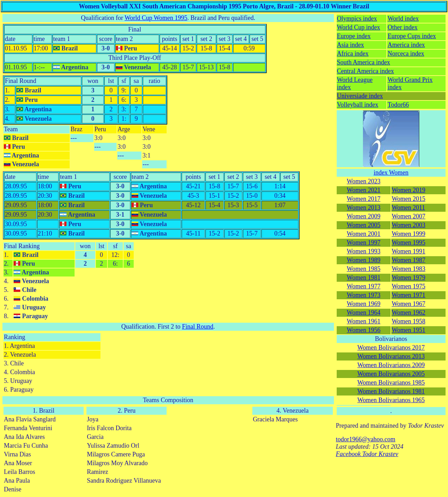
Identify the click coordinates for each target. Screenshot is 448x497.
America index (406, 45)
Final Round (21, 81)
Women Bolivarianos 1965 (391, 400)
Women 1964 (364, 313)
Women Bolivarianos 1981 (391, 391)
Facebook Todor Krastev (367, 454)
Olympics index (357, 19)
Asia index (351, 45)
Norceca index (406, 54)
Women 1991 (408, 251)
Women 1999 (408, 234)
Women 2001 (364, 234)
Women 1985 (364, 269)
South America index (364, 62)
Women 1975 (408, 286)
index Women (391, 173)
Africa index (353, 54)
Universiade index (360, 96)
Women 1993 (364, 251)
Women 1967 (408, 304)
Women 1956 (364, 330)
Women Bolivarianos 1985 (391, 383)
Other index (402, 27)
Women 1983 (408, 269)
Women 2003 (408, 225)
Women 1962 (408, 313)
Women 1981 (364, 278)
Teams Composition (168, 400)
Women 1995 (408, 243)
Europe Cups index (412, 36)
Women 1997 (364, 243)
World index (403, 19)
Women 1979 (408, 278)
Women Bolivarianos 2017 (391, 348)
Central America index (366, 71)
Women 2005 (364, 225)
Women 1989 (364, 260)
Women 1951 (408, 330)
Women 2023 (364, 181)
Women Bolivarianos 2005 (391, 374)
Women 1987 (408, 260)
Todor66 (398, 105)
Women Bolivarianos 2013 (391, 356)
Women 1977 (364, 286)
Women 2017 (364, 199)
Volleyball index (358, 105)
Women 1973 (364, 295)
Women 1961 (364, 321)
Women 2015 (408, 199)
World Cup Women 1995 (156, 18)
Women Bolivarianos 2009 (391, 365)
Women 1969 (364, 304)
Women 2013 (364, 208)
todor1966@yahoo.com (366, 439)
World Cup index (359, 27)
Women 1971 (408, 295)
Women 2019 (408, 190)
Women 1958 (408, 321)
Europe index (354, 36)
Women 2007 (408, 216)
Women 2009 (364, 216)
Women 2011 (408, 208)
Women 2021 (364, 190)
